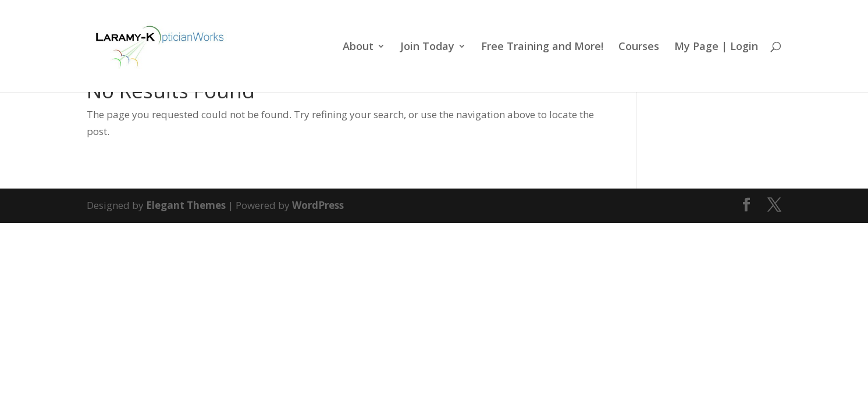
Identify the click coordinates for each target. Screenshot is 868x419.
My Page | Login (716, 47)
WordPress (318, 205)
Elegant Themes (186, 205)
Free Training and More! (542, 47)
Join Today (427, 47)
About (358, 47)
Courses (639, 47)
